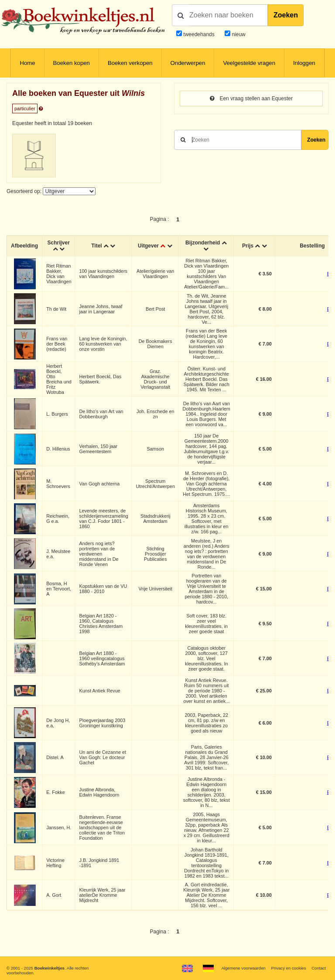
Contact (319, 968)
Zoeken (286, 15)
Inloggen (304, 63)
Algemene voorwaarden (243, 968)
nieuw (238, 34)
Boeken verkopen (130, 63)
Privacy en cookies (288, 968)
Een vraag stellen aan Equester (251, 98)
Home (27, 63)
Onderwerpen (188, 63)
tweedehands (199, 34)
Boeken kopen (72, 63)
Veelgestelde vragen (249, 63)
